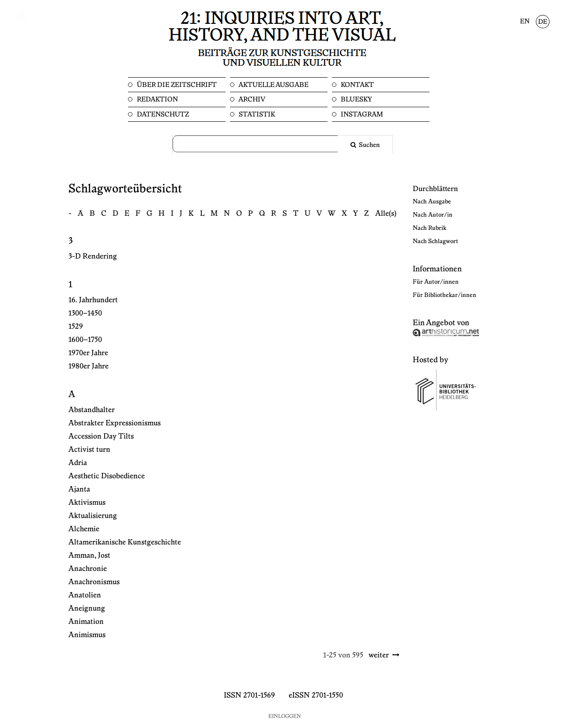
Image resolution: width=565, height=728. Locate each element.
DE (543, 22)
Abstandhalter (92, 410)
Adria (78, 463)
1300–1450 (85, 313)
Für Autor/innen (436, 282)
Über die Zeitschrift (176, 85)
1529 (76, 326)
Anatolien (85, 595)
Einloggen (285, 716)
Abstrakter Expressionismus (115, 423)
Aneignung (87, 608)
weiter (379, 655)
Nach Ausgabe (432, 202)
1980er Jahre (89, 366)
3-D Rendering (93, 256)
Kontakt (357, 85)
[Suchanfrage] (260, 144)
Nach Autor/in (433, 215)
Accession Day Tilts (101, 436)
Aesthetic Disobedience (107, 476)
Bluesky (356, 99)
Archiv (251, 99)
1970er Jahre (88, 353)
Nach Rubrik (429, 228)
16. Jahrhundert (93, 300)
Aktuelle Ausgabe (273, 85)
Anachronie (88, 569)
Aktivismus (87, 503)
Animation (86, 622)
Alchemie (84, 529)
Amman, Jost (89, 555)
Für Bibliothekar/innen (444, 295)
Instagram (361, 114)
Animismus (87, 635)
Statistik (256, 114)
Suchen (369, 145)
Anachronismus (94, 582)
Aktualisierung (93, 516)
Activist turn (89, 450)
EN (525, 22)
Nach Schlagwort (435, 241)
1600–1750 (85, 340)
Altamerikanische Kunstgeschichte (125, 542)
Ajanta (79, 489)
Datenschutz (162, 114)
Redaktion (157, 99)
